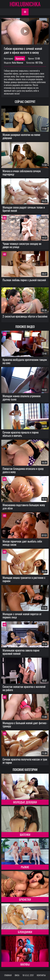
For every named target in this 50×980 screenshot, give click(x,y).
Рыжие (25, 867)
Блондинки (25, 932)
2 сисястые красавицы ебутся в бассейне (25, 316)
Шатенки (25, 835)
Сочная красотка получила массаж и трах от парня (25, 761)
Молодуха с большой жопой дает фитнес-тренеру (25, 724)
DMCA (17, 975)
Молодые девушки (25, 802)
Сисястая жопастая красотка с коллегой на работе (24, 688)
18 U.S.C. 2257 (28, 975)
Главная (8, 975)
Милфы (25, 964)
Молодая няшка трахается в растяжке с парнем (24, 579)
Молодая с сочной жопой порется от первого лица (22, 615)
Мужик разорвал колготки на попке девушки (21, 136)
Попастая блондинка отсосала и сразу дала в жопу (23, 470)
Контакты (41, 975)
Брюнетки (25, 899)
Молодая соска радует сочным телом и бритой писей (24, 209)
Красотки (20, 58)
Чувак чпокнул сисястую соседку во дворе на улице (22, 245)
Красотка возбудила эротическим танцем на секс (25, 361)
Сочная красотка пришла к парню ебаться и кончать (21, 434)
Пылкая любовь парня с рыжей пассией (24, 280)
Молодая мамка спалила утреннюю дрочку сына (22, 397)
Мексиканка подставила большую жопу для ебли (24, 506)
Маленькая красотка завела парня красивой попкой (21, 652)
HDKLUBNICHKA (25, 4)
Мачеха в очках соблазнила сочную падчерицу (22, 173)
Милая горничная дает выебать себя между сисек (22, 543)
